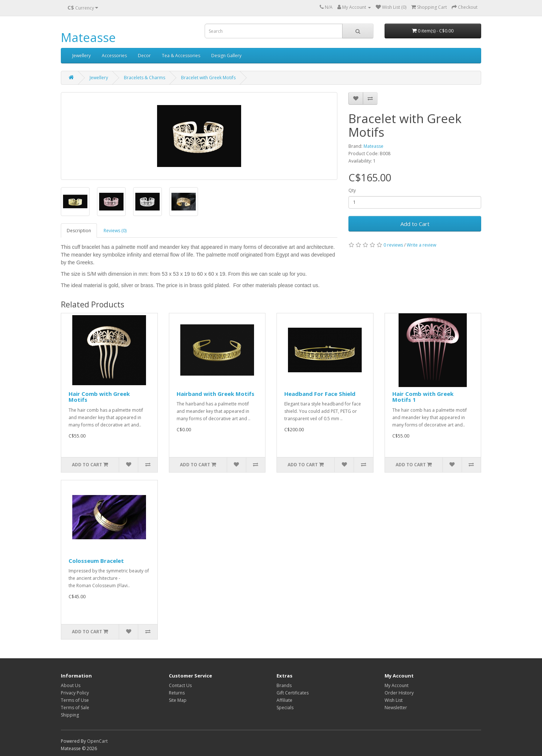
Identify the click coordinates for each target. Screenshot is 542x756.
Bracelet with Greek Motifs (208, 78)
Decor (144, 55)
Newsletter (396, 708)
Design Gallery (226, 55)
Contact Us (180, 685)
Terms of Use (75, 700)
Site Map (178, 700)
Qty (352, 190)
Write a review (421, 245)
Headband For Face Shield (320, 394)
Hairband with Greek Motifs (216, 394)
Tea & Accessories (181, 55)
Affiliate (284, 700)
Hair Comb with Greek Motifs (99, 397)
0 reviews (393, 245)
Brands (284, 685)
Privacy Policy (75, 693)
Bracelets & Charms (145, 78)
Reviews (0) (115, 231)
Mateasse (88, 37)
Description (79, 231)
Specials (285, 708)
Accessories (114, 55)
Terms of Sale (75, 708)
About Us (71, 685)
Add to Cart (415, 224)
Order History (399, 693)
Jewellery (81, 55)
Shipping (70, 715)
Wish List (394, 700)
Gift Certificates (293, 693)
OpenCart (97, 741)
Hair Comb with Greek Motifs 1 (423, 397)
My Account (397, 685)
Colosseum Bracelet (96, 561)
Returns (177, 693)
